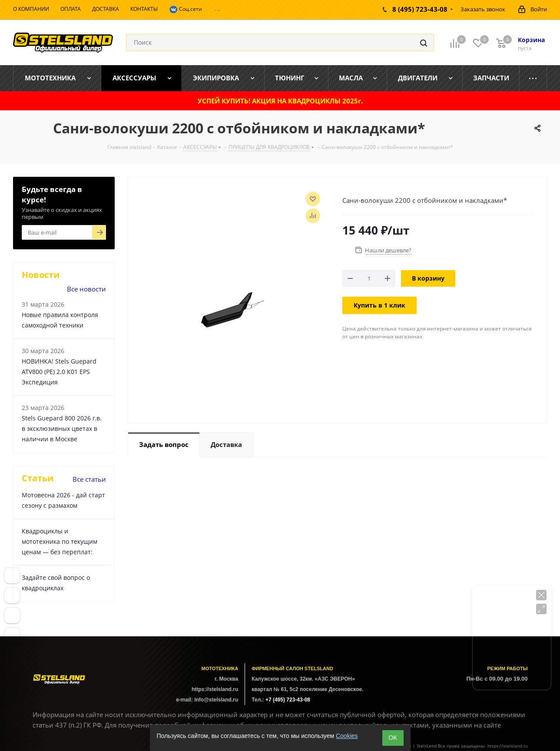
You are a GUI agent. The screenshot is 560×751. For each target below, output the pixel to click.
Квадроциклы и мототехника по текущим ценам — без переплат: (60, 541)
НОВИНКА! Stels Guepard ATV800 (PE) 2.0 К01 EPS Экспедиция (59, 372)
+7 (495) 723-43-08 (288, 700)
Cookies (347, 736)
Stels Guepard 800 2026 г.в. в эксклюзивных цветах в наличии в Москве (62, 428)
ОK (393, 738)
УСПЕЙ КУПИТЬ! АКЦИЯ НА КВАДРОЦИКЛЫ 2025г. (280, 101)
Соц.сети (186, 10)
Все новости (86, 289)
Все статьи (89, 479)
